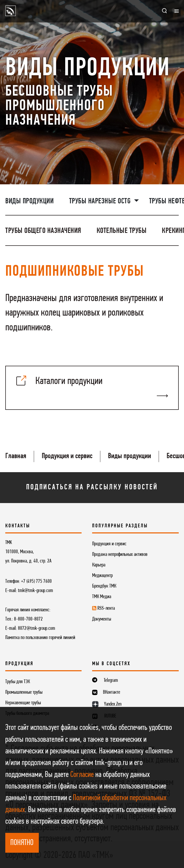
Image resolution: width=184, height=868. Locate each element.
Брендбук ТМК (104, 586)
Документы (102, 619)
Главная (16, 456)
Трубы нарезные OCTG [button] (101, 201)
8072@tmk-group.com (37, 628)
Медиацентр (102, 576)
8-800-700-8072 (28, 619)
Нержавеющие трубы (23, 703)
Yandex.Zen (113, 704)
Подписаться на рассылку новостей (92, 487)
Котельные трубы (122, 231)
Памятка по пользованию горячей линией (40, 638)
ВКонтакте (112, 692)
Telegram (111, 681)
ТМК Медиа (102, 597)
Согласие (82, 775)
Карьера (99, 565)
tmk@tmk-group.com (36, 591)
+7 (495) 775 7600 (36, 581)
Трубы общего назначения (43, 231)
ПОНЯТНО (22, 843)
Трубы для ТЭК (18, 682)
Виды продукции (29, 201)
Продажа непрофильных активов (120, 555)
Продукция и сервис (67, 456)
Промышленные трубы (24, 692)
